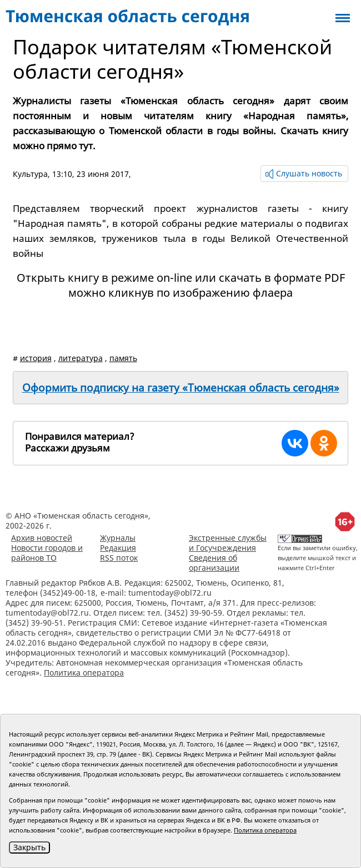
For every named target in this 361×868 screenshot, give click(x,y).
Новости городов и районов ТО (47, 553)
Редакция (118, 548)
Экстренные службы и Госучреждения (228, 543)
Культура (30, 174)
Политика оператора (84, 672)
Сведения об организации (214, 563)
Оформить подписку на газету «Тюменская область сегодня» (181, 388)
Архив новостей (42, 538)
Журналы (118, 538)
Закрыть (29, 847)
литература (81, 358)
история (36, 358)
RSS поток (119, 558)
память (123, 358)
